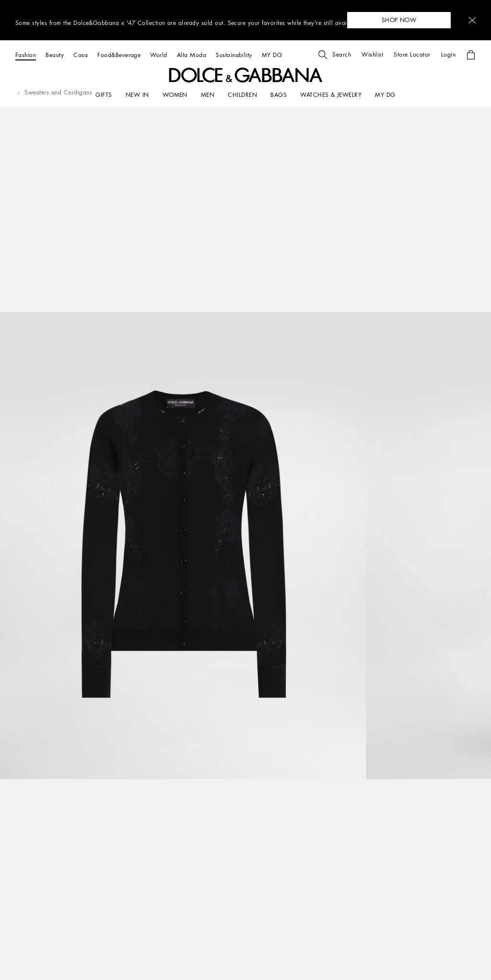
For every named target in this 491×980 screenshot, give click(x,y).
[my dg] (385, 95)
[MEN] (208, 95)
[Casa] (81, 55)
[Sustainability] (234, 55)
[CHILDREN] (242, 95)
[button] (472, 20)
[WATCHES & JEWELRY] (331, 95)
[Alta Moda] (192, 55)
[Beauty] (55, 55)
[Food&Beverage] (119, 55)
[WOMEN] (175, 95)
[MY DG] (272, 55)
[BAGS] (279, 95)
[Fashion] (26, 55)
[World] (158, 55)
